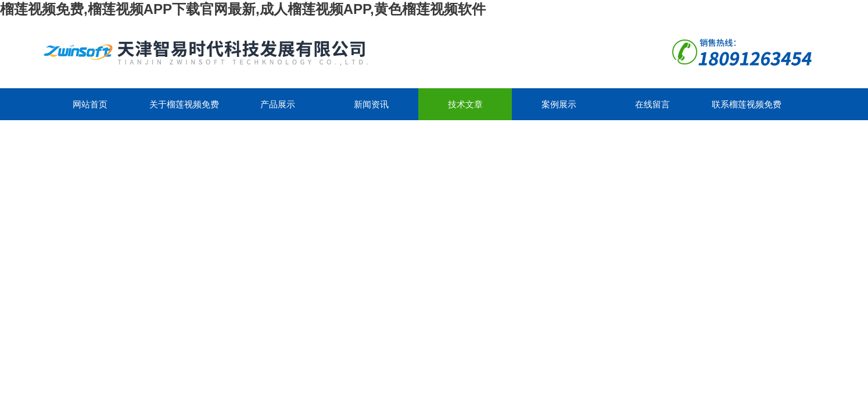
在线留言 (652, 104)
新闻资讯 (371, 104)
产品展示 (278, 104)
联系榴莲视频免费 (747, 104)
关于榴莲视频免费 (184, 104)
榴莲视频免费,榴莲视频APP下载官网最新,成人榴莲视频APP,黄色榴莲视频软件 (243, 9)
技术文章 (465, 104)
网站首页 (90, 104)
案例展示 (559, 104)
